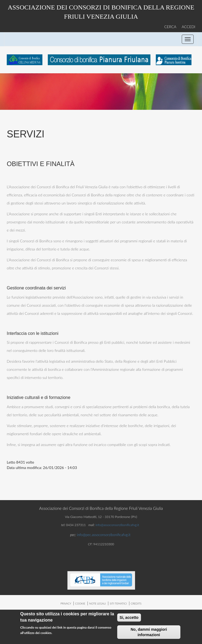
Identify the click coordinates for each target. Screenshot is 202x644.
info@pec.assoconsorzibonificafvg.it (104, 535)
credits (136, 603)
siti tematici (118, 603)
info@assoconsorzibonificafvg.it (117, 525)
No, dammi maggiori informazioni (149, 633)
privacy (66, 603)
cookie (80, 603)
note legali (97, 603)
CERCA (170, 27)
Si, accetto (129, 619)
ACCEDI (188, 27)
